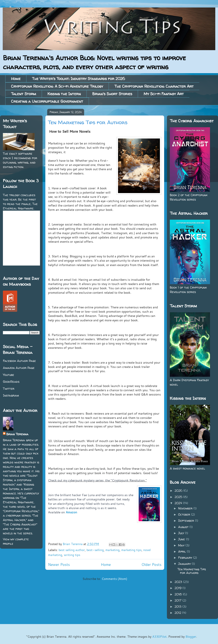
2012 (178, 613)
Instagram (11, 395)
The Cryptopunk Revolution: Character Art (154, 86)
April (182, 551)
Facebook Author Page (19, 361)
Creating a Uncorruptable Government (47, 101)
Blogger (191, 636)
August (184, 527)
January (185, 564)
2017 (178, 600)
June (182, 539)
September (187, 521)
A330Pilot (159, 636)
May (182, 545)
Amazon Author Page (19, 368)
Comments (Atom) (114, 579)
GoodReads (11, 382)
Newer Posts (59, 564)
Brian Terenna (17, 434)
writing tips (72, 555)
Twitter (9, 389)
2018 (179, 594)
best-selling (95, 550)
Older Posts (151, 564)
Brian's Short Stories (112, 94)
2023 (179, 582)
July (182, 533)
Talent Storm (24, 94)
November (186, 508)
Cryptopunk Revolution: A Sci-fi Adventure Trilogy (57, 86)
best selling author (72, 550)
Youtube (9, 375)
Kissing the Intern (64, 94)
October (185, 514)
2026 (179, 491)
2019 (178, 588)
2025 (179, 497)
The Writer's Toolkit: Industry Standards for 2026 (79, 79)
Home (16, 79)
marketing (112, 550)
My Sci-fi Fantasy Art (164, 94)
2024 (179, 503)
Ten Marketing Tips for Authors (88, 122)
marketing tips (131, 550)
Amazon (71, 512)
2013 (178, 607)
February (186, 558)
